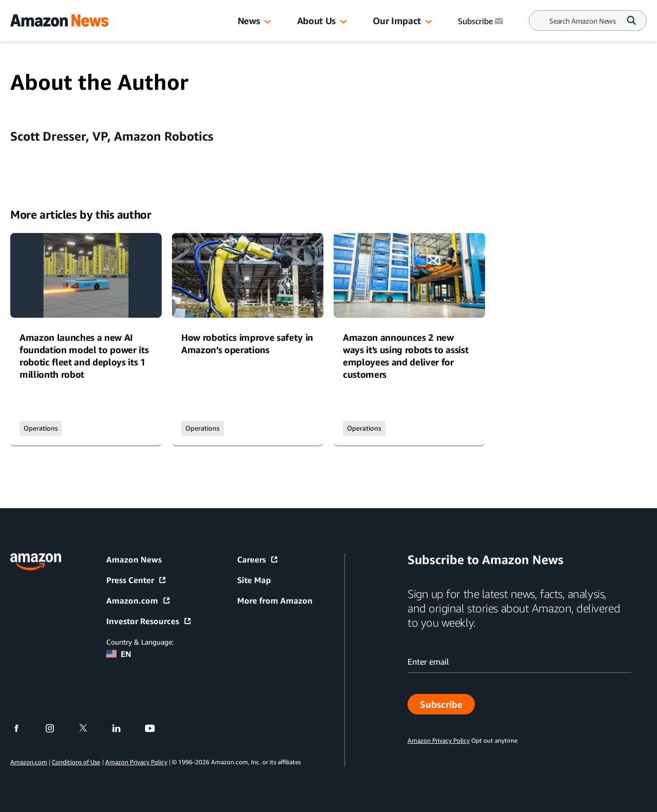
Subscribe (447, 707)
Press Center (137, 580)
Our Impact (397, 21)
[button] (267, 22)
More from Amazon (275, 601)
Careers (258, 559)
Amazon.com (139, 601)
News (249, 21)
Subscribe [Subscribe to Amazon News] (481, 21)
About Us (316, 21)
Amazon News (134, 559)
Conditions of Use (76, 762)
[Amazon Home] (59, 21)
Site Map (254, 580)
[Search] (583, 21)
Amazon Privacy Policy (136, 762)
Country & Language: (140, 642)
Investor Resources (149, 621)
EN (119, 654)
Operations (41, 428)
